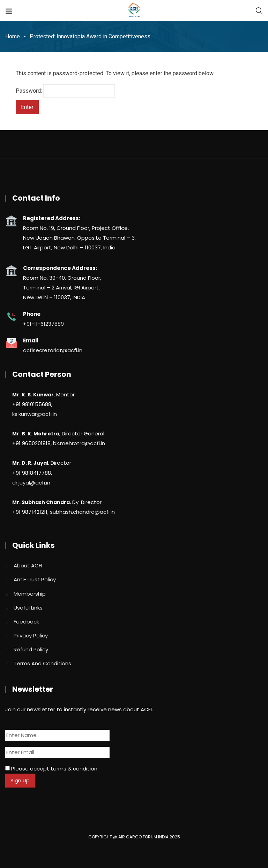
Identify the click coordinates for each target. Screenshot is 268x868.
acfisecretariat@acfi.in (53, 350)
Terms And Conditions (42, 663)
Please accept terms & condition (51, 769)
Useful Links (28, 608)
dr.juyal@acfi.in (31, 483)
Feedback (26, 622)
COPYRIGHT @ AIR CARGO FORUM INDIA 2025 (134, 837)
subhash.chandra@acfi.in (82, 512)
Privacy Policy (31, 635)
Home (13, 36)
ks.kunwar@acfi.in (35, 414)
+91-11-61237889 (43, 324)
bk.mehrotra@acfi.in (79, 443)
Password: (65, 91)
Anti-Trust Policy (35, 579)
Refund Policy (31, 649)
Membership (30, 594)
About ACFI (28, 565)
